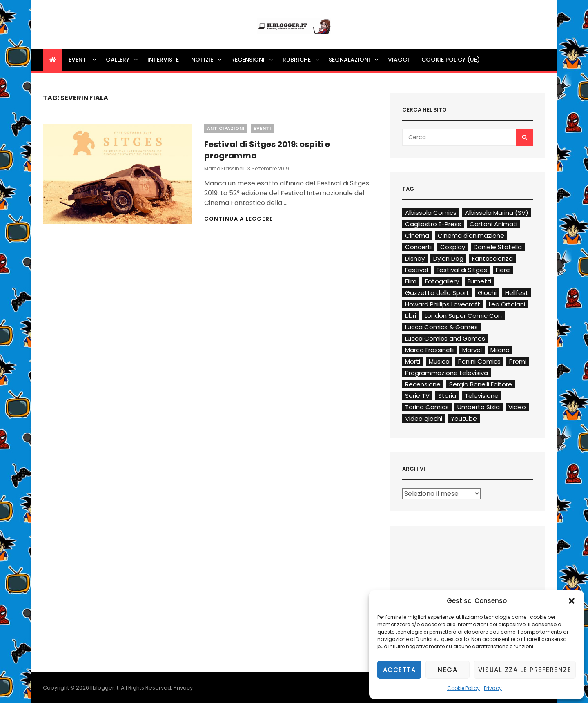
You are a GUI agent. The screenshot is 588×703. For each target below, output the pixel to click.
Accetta (400, 670)
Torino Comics (427, 407)
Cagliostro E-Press (433, 224)
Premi (518, 361)
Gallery (122, 60)
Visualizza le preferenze (525, 670)
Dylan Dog (448, 258)
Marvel (472, 350)
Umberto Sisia (479, 407)
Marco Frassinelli (225, 168)
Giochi (487, 293)
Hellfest (517, 293)
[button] (572, 601)
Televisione (482, 396)
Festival (416, 270)
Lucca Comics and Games (445, 338)
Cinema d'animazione (471, 235)
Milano (500, 350)
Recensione (423, 384)
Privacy (493, 688)
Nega (448, 670)
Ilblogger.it (104, 688)
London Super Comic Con (463, 316)
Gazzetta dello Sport (437, 293)
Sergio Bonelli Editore (481, 384)
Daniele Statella (498, 247)
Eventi (83, 60)
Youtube (464, 418)
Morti (413, 361)
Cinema (417, 235)
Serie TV (417, 396)
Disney (415, 258)
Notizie (207, 60)
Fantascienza (492, 258)
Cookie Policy (463, 688)
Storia (447, 396)
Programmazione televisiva (447, 373)
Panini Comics (479, 361)
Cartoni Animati (493, 224)
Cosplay (453, 247)
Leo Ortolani (507, 304)
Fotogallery (442, 281)
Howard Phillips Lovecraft (443, 304)
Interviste (163, 60)
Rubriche (301, 60)
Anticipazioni (226, 128)
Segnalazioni (354, 60)
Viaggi (399, 60)
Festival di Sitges (462, 270)
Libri (411, 316)
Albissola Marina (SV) (497, 213)
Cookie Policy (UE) (451, 60)
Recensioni (253, 60)
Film (411, 281)
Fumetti (479, 281)
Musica (439, 361)
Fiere (503, 270)
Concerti (418, 247)
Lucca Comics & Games (441, 327)
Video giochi (424, 418)
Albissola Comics (431, 213)
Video (517, 407)
